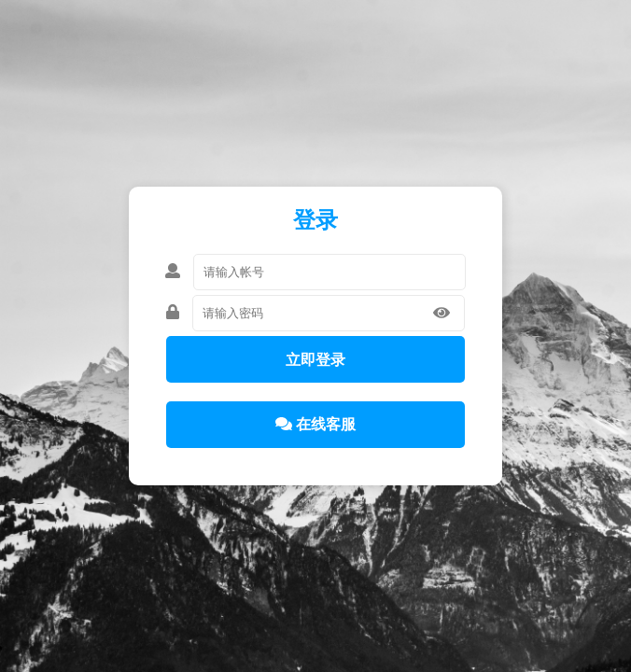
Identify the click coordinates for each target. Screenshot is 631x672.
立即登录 (315, 360)
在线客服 (315, 424)
